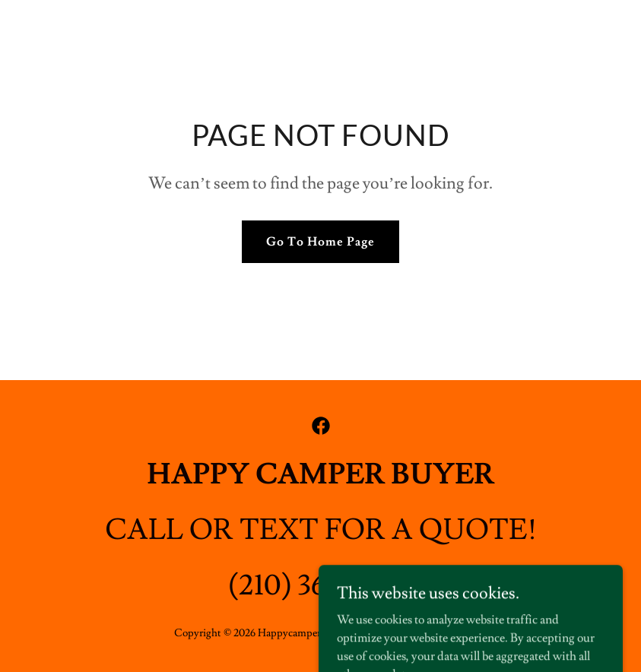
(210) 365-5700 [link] (320, 586)
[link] (321, 426)
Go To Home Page (320, 242)
